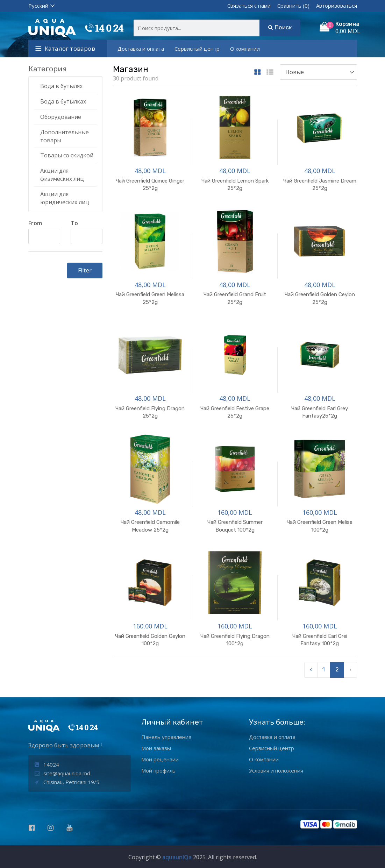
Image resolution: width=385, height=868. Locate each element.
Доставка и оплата (141, 49)
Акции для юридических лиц (65, 198)
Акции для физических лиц (62, 175)
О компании (245, 49)
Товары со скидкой (67, 155)
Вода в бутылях (61, 86)
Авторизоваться (337, 6)
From (35, 223)
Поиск (280, 27)
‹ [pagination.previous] (311, 670)
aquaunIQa (177, 857)
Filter (85, 270)
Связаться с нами (249, 6)
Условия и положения (276, 770)
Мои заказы (156, 748)
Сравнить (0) (293, 6)
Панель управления (166, 737)
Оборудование (61, 117)
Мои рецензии (160, 759)
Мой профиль (158, 770)
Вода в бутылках (63, 101)
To (74, 223)
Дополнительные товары (65, 136)
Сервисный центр (197, 49)
